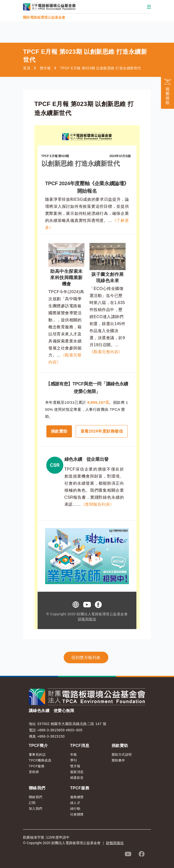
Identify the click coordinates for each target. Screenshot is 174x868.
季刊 (74, 760)
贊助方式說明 (122, 755)
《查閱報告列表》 (98, 504)
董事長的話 (37, 755)
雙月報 (45, 68)
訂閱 (32, 803)
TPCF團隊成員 (40, 760)
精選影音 (77, 778)
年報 (74, 755)
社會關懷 (77, 814)
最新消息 (77, 772)
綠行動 (75, 809)
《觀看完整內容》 (106, 352)
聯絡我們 (36, 797)
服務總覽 (77, 797)
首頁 (27, 68)
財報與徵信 (87, 619)
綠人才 (75, 803)
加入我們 (36, 809)
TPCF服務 (37, 766)
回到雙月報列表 (86, 658)
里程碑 (34, 772)
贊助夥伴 (118, 760)
